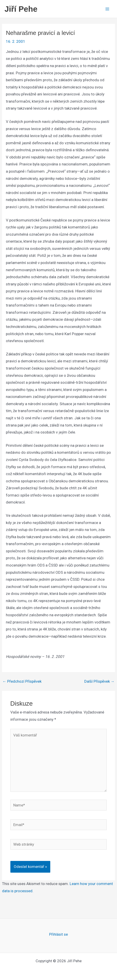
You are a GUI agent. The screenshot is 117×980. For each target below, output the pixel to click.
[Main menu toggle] (108, 9)
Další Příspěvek (99, 681)
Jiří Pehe (21, 9)
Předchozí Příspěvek (22, 681)
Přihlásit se (58, 934)
